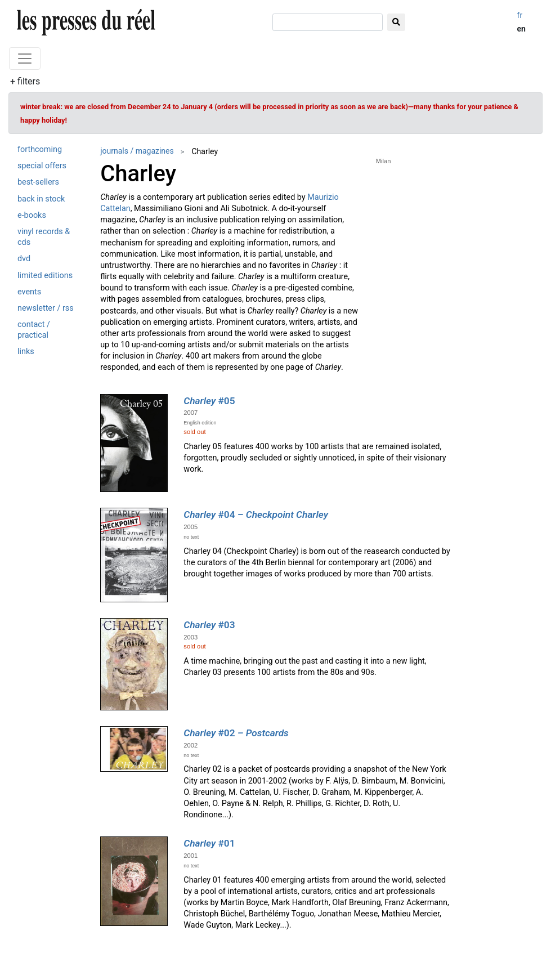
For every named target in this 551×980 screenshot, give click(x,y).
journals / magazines (137, 151)
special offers (42, 166)
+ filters (25, 81)
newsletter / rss (46, 308)
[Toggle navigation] (25, 59)
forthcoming (40, 149)
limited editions (45, 276)
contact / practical (34, 330)
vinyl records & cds (44, 237)
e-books (32, 215)
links (26, 352)
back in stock (41, 199)
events (29, 292)
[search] (328, 22)
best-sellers (38, 182)
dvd (24, 259)
